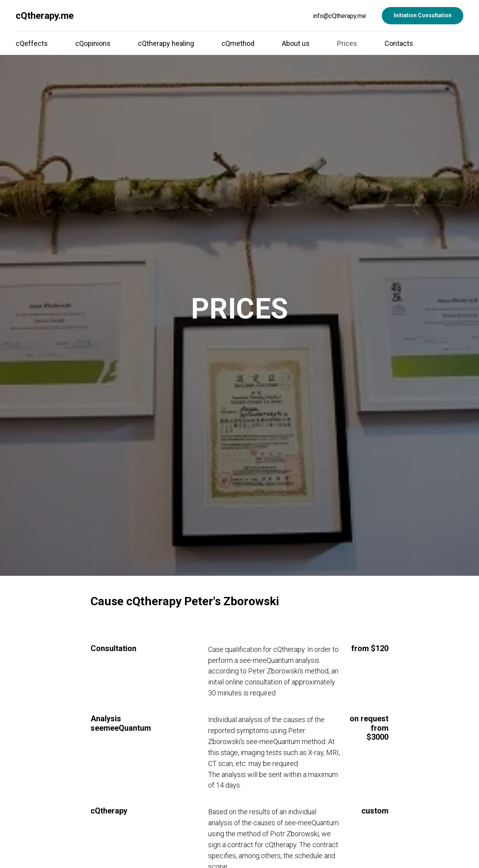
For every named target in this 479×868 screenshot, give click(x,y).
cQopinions (93, 43)
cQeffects (32, 43)
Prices (347, 43)
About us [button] (296, 43)
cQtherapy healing (166, 43)
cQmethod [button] (238, 43)
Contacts (399, 43)
